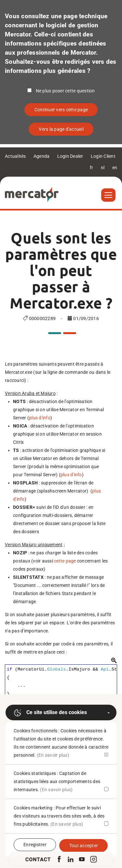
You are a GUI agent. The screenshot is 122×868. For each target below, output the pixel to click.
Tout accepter (84, 846)
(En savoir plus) (53, 755)
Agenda (42, 156)
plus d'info (40, 418)
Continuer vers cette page (61, 110)
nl (103, 168)
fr (92, 168)
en (115, 168)
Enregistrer (35, 845)
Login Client (103, 156)
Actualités (15, 156)
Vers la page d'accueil (61, 129)
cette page (65, 561)
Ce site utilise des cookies (50, 713)
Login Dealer (70, 156)
